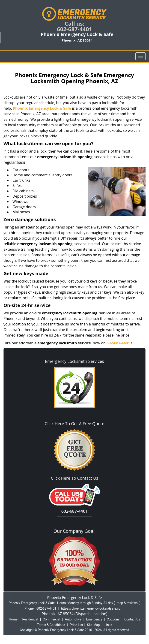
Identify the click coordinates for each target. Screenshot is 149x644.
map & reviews (128, 603)
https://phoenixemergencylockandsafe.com (92, 608)
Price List (76, 625)
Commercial (52, 619)
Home (13, 619)
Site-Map (93, 625)
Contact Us (132, 619)
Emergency (94, 619)
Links (108, 625)
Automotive (73, 619)
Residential (30, 619)
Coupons (113, 619)
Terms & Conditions (51, 625)
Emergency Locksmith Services (74, 361)
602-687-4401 (75, 29)
